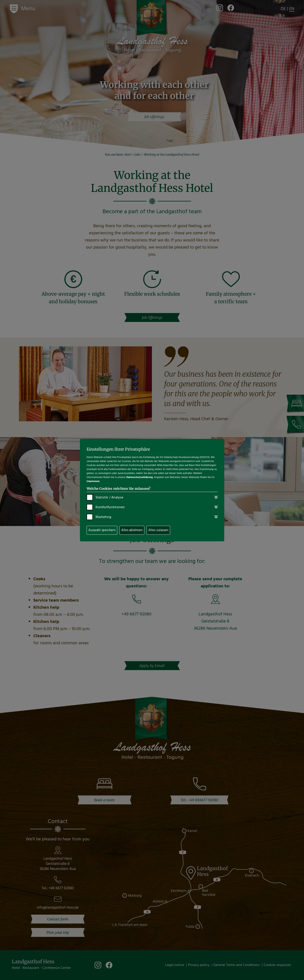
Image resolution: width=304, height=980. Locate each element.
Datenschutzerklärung (140, 477)
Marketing (103, 517)
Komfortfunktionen (110, 507)
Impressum (93, 481)
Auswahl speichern (102, 530)
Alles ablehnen (132, 530)
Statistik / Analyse (109, 498)
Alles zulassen (158, 530)
